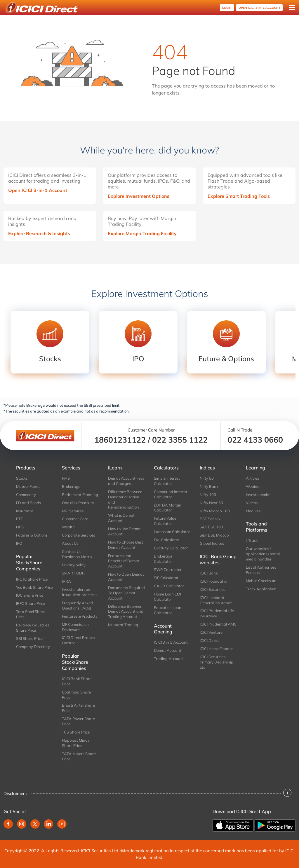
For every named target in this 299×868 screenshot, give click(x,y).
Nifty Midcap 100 (215, 511)
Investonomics (258, 495)
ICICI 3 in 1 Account (171, 642)
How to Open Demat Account (126, 577)
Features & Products (80, 616)
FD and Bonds (28, 503)
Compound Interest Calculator (171, 494)
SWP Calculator (168, 570)
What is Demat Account (121, 518)
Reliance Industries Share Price (33, 628)
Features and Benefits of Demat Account (124, 561)
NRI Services (73, 511)
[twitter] (35, 824)
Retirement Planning (80, 495)
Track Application (261, 589)
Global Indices (212, 543)
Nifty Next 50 (211, 503)
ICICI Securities (213, 589)
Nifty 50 (207, 478)
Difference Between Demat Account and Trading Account (126, 612)
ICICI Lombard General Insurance (216, 600)
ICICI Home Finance (217, 649)
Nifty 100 (208, 495)
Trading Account (168, 659)
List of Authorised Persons (261, 570)
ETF (19, 519)
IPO (19, 543)
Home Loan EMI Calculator (167, 597)
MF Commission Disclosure (75, 627)
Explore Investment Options (139, 196)
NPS (20, 527)
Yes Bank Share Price (34, 587)
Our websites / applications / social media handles (263, 554)
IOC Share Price (30, 595)
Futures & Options (32, 535)
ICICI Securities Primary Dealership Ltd (217, 662)
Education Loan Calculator (168, 610)
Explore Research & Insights (39, 233)
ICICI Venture (211, 632)
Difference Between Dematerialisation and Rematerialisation (125, 500)
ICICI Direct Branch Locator (78, 640)
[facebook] (8, 824)
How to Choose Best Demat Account (126, 545)
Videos (252, 503)
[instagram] (22, 824)
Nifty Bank (209, 486)
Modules (253, 511)
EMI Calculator (167, 540)
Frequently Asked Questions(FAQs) (77, 605)
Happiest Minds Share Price (76, 743)
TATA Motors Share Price (79, 756)
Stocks (22, 478)
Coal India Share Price (76, 695)
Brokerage (71, 486)
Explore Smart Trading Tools (239, 196)
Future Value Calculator (165, 521)
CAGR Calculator (169, 586)
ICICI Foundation (214, 581)
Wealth (68, 527)
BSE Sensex (210, 519)
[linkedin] (48, 824)
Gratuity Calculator (171, 548)
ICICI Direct (209, 640)
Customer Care (75, 519)
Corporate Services (78, 535)
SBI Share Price (29, 638)
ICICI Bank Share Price (77, 681)
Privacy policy (74, 565)
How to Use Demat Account (124, 531)
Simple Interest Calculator (167, 481)
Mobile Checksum (261, 581)
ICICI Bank (209, 573)
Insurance (25, 511)
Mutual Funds (28, 486)
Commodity (26, 495)
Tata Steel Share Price (31, 614)
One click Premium (78, 503)
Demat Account (168, 650)
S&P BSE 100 (211, 527)
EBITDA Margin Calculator (168, 508)
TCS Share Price (76, 732)
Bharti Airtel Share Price (78, 708)
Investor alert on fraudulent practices (80, 592)
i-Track (252, 540)
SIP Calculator (166, 578)
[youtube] (62, 824)
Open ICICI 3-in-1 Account (38, 190)
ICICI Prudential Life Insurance (217, 613)
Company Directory (33, 647)
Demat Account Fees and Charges (126, 481)
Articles (252, 478)
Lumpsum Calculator (172, 532)
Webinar (253, 486)
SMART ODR (73, 573)
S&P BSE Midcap (214, 535)
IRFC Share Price (31, 603)
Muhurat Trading (123, 625)
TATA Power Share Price (78, 721)
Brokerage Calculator (163, 559)
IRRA (66, 581)
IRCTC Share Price (32, 579)
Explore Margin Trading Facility (142, 233)
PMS (66, 478)
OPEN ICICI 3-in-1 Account (259, 8)
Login (227, 8)
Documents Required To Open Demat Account (126, 593)
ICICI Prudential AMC (218, 624)
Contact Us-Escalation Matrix (77, 554)
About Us (70, 543)
